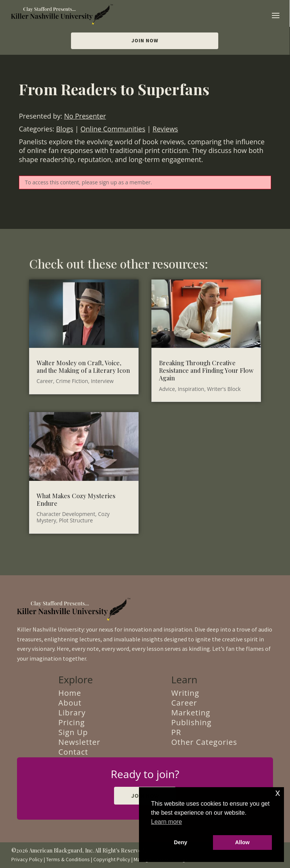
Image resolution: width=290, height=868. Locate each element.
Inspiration (191, 389)
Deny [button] (181, 842)
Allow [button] (242, 842)
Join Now (145, 40)
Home (70, 693)
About (70, 703)
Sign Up (73, 732)
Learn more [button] (167, 822)
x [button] (278, 793)
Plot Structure (76, 520)
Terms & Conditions (68, 859)
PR (176, 732)
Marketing (191, 713)
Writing (185, 693)
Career (45, 381)
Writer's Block (224, 389)
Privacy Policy (27, 859)
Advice (167, 389)
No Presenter (85, 116)
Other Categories (204, 742)
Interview (102, 381)
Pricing (72, 722)
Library (72, 713)
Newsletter (79, 742)
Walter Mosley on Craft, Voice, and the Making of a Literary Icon (83, 367)
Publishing (192, 722)
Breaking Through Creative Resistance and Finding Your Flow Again (206, 370)
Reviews (165, 129)
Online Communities (113, 129)
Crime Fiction (72, 381)
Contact (73, 752)
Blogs (64, 129)
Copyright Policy (112, 859)
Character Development (66, 514)
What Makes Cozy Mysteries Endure (76, 500)
